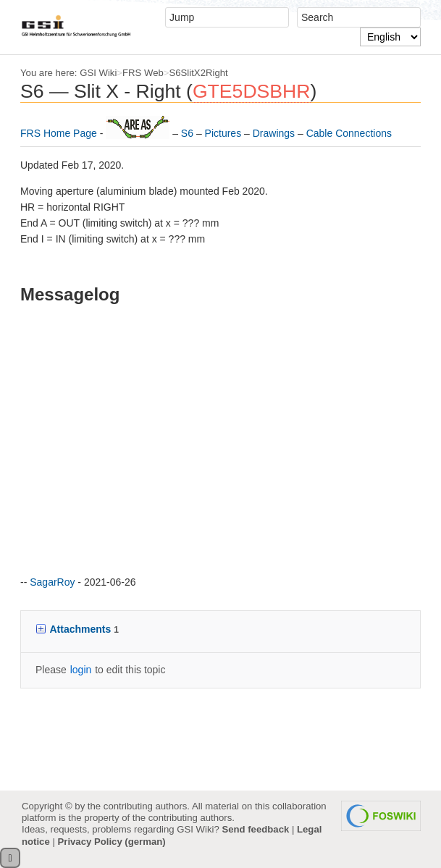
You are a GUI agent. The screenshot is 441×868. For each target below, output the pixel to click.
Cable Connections (349, 133)
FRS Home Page (60, 133)
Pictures (224, 133)
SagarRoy (52, 582)
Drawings (275, 133)
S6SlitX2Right (199, 73)
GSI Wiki (98, 73)
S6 (189, 133)
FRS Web (143, 73)
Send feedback (255, 829)
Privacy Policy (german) (111, 842)
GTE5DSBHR (252, 91)
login (81, 670)
